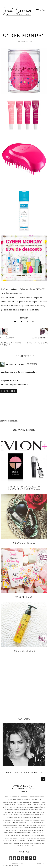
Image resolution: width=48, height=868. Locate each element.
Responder (8, 391)
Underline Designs (13, 865)
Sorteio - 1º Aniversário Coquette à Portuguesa (24, 488)
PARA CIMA (41, 864)
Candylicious (24, 597)
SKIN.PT (40, 289)
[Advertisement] (24, 690)
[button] (39, 10)
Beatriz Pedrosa (15, 365)
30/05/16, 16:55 (32, 364)
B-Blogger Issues (24, 543)
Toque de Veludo (24, 651)
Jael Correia (13, 864)
